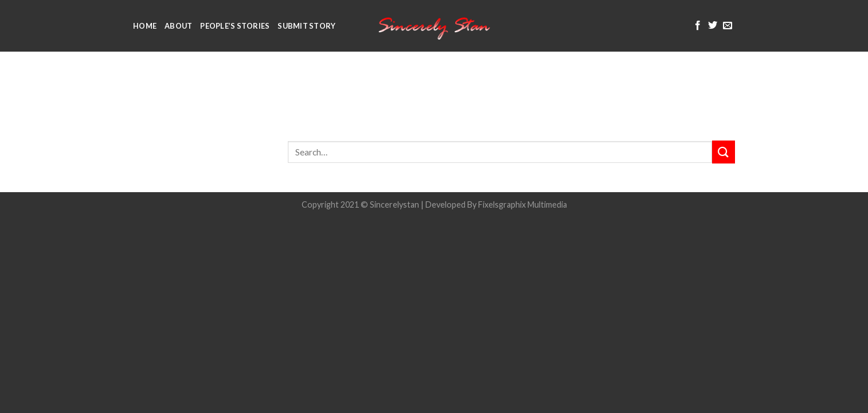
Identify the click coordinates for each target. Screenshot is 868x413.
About (178, 26)
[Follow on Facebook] (698, 26)
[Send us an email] (728, 26)
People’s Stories (235, 26)
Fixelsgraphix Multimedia (523, 204)
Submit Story (306, 26)
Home (145, 26)
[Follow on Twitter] (713, 26)
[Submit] (724, 152)
